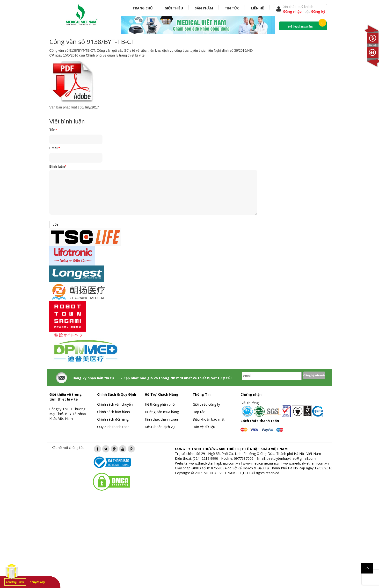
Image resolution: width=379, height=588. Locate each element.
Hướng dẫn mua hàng (162, 412)
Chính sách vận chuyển (115, 404)
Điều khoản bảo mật (209, 419)
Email (55, 148)
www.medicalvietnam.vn (262, 463)
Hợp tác (199, 412)
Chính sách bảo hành (113, 412)
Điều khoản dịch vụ (160, 427)
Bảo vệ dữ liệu (204, 427)
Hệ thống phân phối (160, 404)
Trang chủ (143, 8)
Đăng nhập (293, 11)
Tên (53, 130)
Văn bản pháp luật (63, 107)
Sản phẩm (204, 8)
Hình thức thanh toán (161, 419)
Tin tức (232, 8)
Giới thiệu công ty (206, 404)
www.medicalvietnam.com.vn (306, 463)
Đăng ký (318, 11)
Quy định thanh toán (113, 427)
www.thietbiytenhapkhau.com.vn (215, 463)
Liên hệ (258, 8)
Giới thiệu (174, 8)
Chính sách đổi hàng (113, 419)
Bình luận (58, 166)
